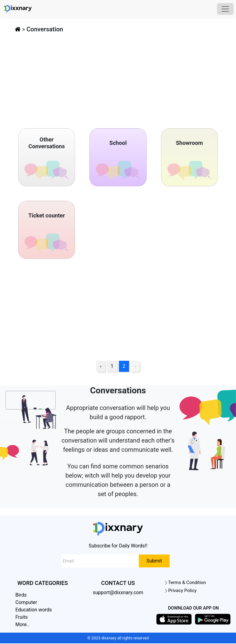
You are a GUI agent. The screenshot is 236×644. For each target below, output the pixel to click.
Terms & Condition (185, 583)
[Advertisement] (118, 78)
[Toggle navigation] (225, 9)
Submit (154, 561)
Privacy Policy (181, 591)
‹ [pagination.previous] (101, 366)
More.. (22, 625)
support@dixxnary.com (118, 593)
